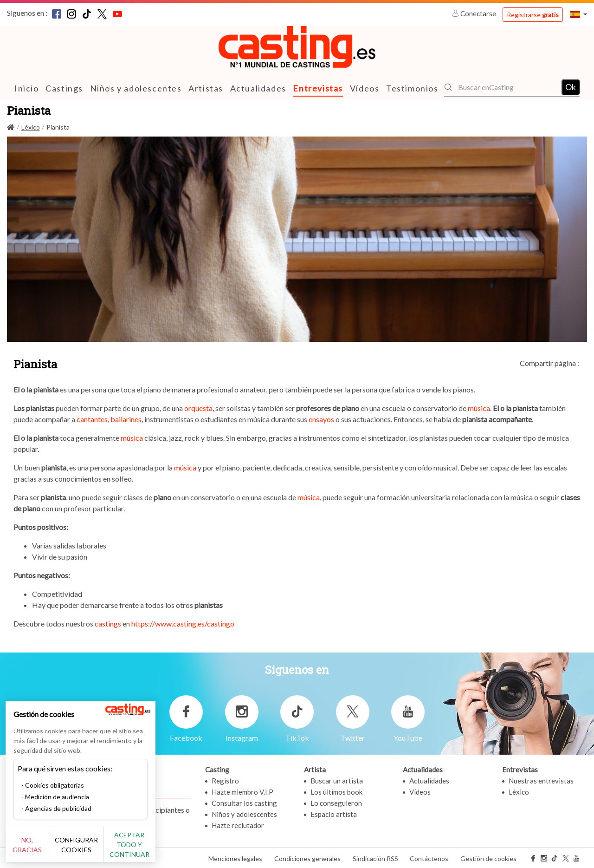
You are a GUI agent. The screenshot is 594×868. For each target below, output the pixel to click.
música (479, 408)
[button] (579, 14)
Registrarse (533, 15)
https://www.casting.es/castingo (183, 623)
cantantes (92, 419)
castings (108, 623)
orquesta (198, 408)
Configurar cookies (103, 849)
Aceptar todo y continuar (168, 849)
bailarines (125, 419)
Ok (571, 87)
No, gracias (38, 850)
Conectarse (475, 13)
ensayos (321, 419)
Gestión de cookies (488, 858)
